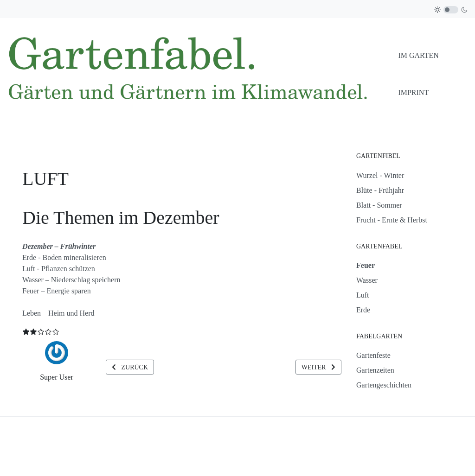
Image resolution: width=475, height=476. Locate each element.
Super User (57, 377)
